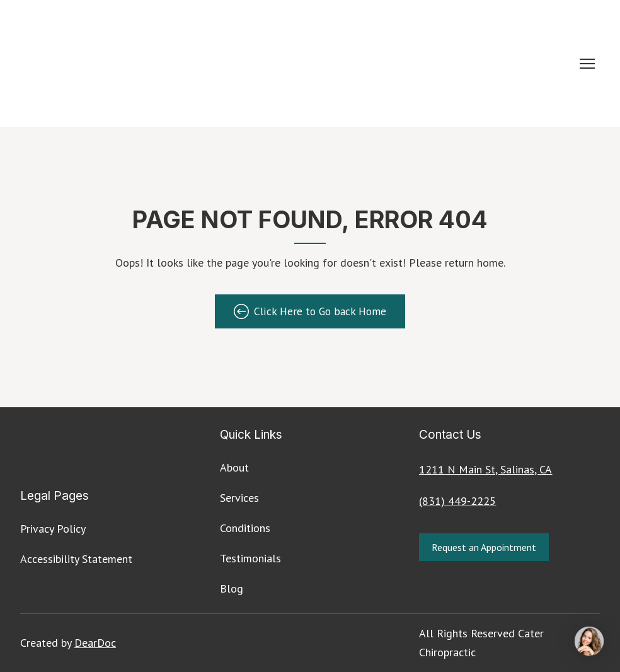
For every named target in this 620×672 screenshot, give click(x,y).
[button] (310, 311)
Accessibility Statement (76, 559)
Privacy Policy (53, 529)
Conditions (245, 528)
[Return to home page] (222, 63)
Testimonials (250, 558)
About (234, 467)
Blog (232, 588)
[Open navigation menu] (587, 64)
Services (239, 498)
